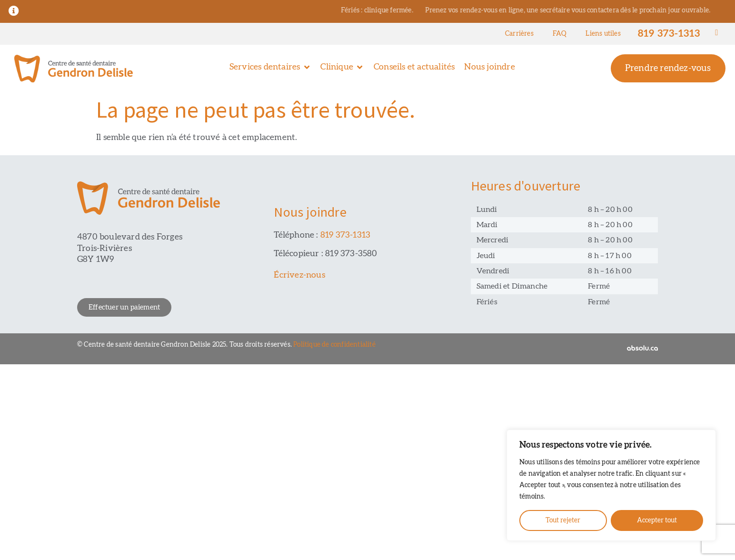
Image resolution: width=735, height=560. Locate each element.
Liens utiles (603, 34)
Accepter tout (657, 520)
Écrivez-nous (299, 275)
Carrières (519, 34)
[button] (270, 67)
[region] (611, 485)
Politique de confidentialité (334, 345)
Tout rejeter (563, 520)
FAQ (560, 34)
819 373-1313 (669, 34)
